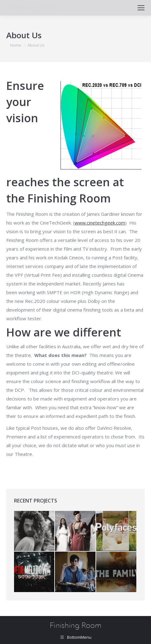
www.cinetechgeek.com (100, 223)
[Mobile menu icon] (141, 8)
